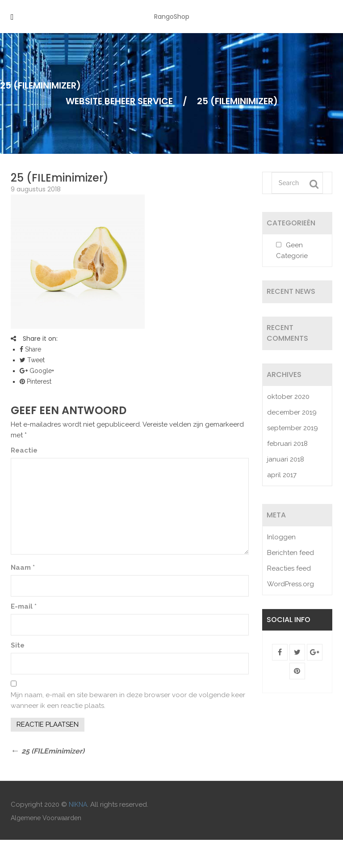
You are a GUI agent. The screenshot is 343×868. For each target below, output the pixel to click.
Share (30, 349)
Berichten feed (291, 553)
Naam (23, 567)
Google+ (37, 371)
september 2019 (293, 428)
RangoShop (172, 17)
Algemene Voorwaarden (46, 818)
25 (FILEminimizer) (60, 178)
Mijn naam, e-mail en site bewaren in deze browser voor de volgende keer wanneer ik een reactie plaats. (128, 700)
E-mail (24, 606)
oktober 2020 (288, 397)
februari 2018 (287, 444)
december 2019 (292, 412)
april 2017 (282, 475)
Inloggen (281, 537)
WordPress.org (291, 584)
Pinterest (36, 381)
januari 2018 (286, 459)
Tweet (32, 360)
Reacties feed (289, 568)
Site (18, 645)
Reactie (24, 450)
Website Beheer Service (119, 101)
